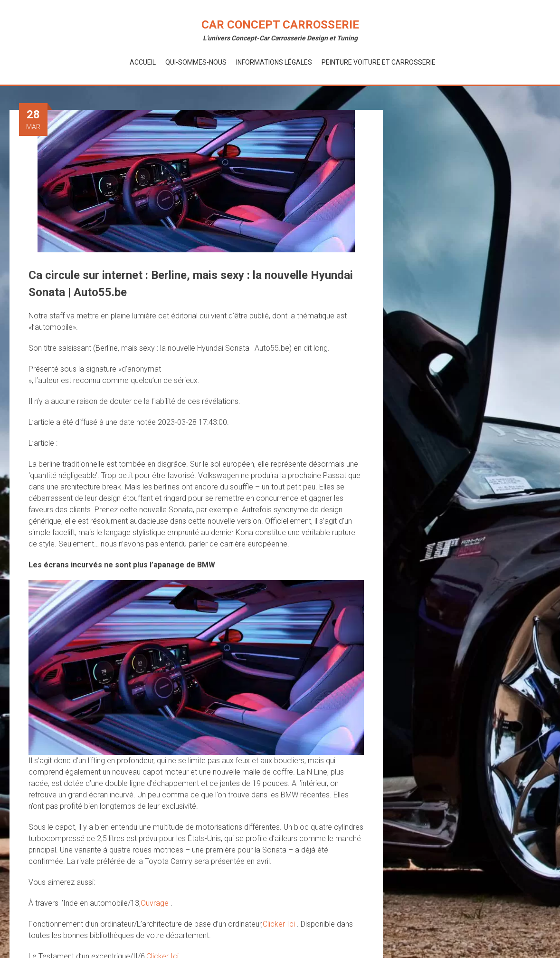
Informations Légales (274, 62)
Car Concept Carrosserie (280, 25)
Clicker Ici (280, 924)
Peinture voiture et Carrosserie (379, 62)
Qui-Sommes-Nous (196, 62)
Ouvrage (156, 903)
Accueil (143, 62)
